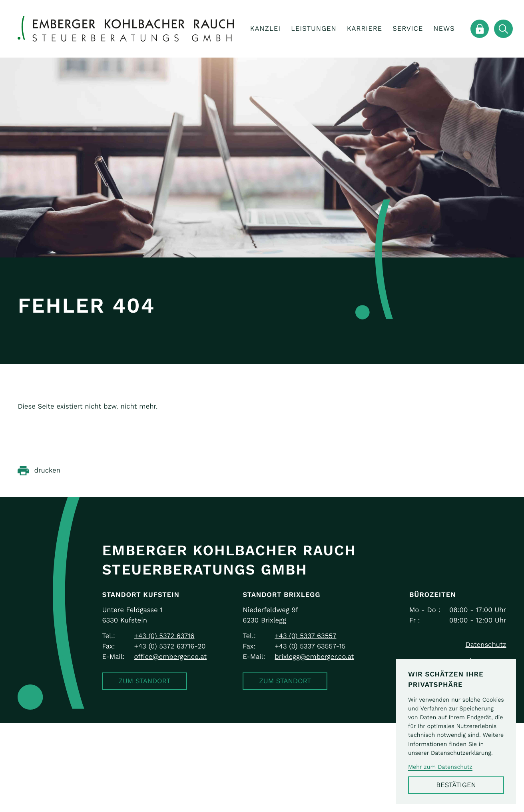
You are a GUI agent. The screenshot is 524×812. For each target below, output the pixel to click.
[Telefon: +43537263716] (164, 636)
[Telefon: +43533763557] (305, 636)
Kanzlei (265, 29)
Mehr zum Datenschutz (440, 767)
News (444, 29)
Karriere (365, 29)
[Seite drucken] (39, 471)
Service (408, 29)
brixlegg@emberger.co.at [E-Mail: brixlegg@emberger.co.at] (314, 657)
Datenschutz (486, 645)
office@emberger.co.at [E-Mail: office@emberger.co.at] (170, 657)
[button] (144, 681)
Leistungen (314, 29)
